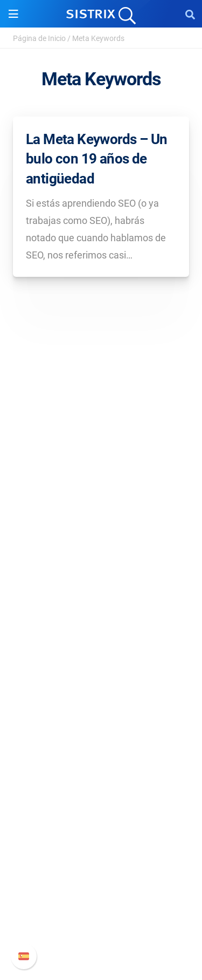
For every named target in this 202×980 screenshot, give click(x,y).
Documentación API (101, 898)
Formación (101, 544)
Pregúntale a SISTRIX (101, 740)
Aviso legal (101, 579)
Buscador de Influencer (101, 685)
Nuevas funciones (101, 880)
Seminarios (101, 757)
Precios (101, 633)
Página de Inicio (39, 38)
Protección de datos (101, 562)
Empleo (101, 527)
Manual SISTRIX (101, 863)
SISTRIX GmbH (101, 489)
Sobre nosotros (101, 510)
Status (101, 932)
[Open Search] (190, 14)
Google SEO (101, 651)
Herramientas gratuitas (101, 791)
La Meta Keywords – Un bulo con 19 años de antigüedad (96, 159)
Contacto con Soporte (101, 915)
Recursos (101, 719)
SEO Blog (101, 774)
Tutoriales (101, 809)
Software (101, 613)
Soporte (101, 843)
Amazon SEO (101, 668)
